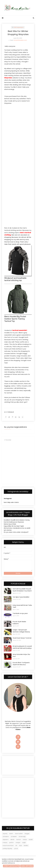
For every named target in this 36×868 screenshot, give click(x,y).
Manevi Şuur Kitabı (10, 524)
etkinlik (12, 840)
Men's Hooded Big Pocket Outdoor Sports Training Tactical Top (15, 319)
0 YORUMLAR (10, 412)
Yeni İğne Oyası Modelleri (21, 597)
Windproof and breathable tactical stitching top (15, 279)
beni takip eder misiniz (11, 502)
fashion (19, 840)
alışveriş (5, 834)
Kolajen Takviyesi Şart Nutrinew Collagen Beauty (21, 631)
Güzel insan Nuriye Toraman (22, 638)
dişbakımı (6, 840)
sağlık (24, 843)
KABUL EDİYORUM (27, 866)
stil (16, 845)
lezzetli (31, 840)
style (20, 845)
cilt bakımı (6, 837)
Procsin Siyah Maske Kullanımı (19, 623)
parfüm (11, 843)
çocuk (16, 848)
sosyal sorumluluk (8, 845)
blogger (27, 834)
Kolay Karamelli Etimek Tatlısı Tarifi (22, 606)
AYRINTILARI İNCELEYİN (11, 866)
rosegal (18, 843)
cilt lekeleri (14, 837)
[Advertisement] (18, 118)
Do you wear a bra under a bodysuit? (16, 532)
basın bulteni (19, 834)
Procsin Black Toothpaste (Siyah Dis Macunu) (21, 664)
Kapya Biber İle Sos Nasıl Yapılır (14, 526)
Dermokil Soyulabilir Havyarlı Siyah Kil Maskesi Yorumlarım (22, 590)
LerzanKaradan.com (20, 40)
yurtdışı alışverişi (7, 848)
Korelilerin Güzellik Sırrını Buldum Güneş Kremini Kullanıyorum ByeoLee (17, 521)
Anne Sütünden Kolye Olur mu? (21, 655)
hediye (25, 840)
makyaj (5, 843)
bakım (11, 834)
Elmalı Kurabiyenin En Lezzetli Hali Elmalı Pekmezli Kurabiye (22, 647)
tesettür (26, 845)
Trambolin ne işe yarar (20, 613)
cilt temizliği (22, 837)
